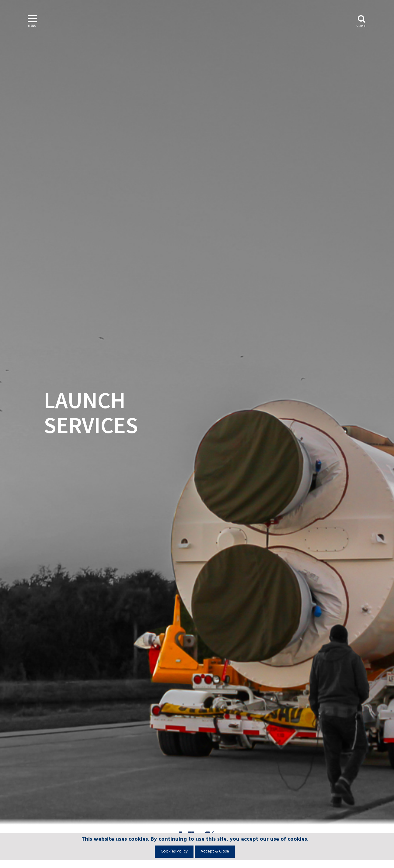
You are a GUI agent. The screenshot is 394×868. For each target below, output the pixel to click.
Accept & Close (215, 851)
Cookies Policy (174, 851)
